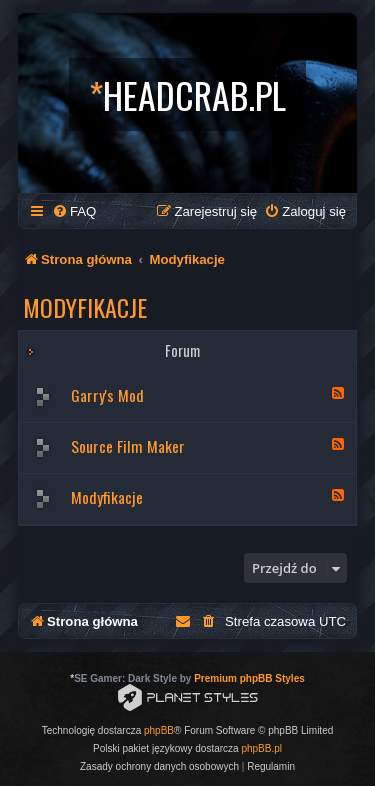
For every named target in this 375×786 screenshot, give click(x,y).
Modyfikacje (85, 307)
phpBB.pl (261, 748)
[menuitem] (74, 211)
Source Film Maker (128, 446)
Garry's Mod (107, 395)
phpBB (159, 730)
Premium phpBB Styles (249, 678)
